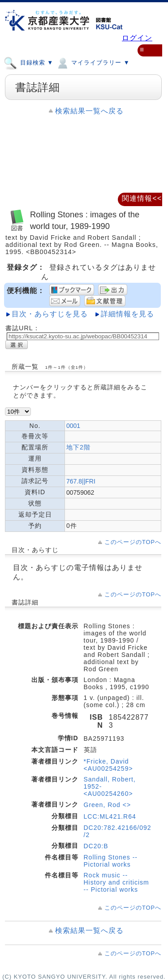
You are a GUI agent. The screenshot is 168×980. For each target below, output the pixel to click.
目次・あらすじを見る (50, 314)
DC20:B (96, 846)
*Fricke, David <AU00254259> (108, 765)
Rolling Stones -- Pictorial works (111, 861)
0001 (73, 426)
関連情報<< (142, 198)
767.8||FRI (81, 481)
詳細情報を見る (127, 314)
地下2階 (78, 447)
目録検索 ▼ (28, 62)
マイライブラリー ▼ (93, 62)
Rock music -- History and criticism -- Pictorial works (116, 882)
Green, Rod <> (108, 805)
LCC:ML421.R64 (110, 816)
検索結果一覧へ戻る (89, 111)
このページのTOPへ (133, 542)
